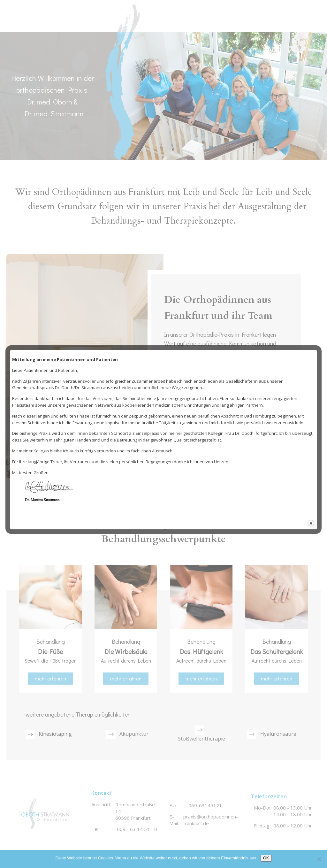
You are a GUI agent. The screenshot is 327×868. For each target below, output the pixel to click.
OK (266, 858)
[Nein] (319, 859)
